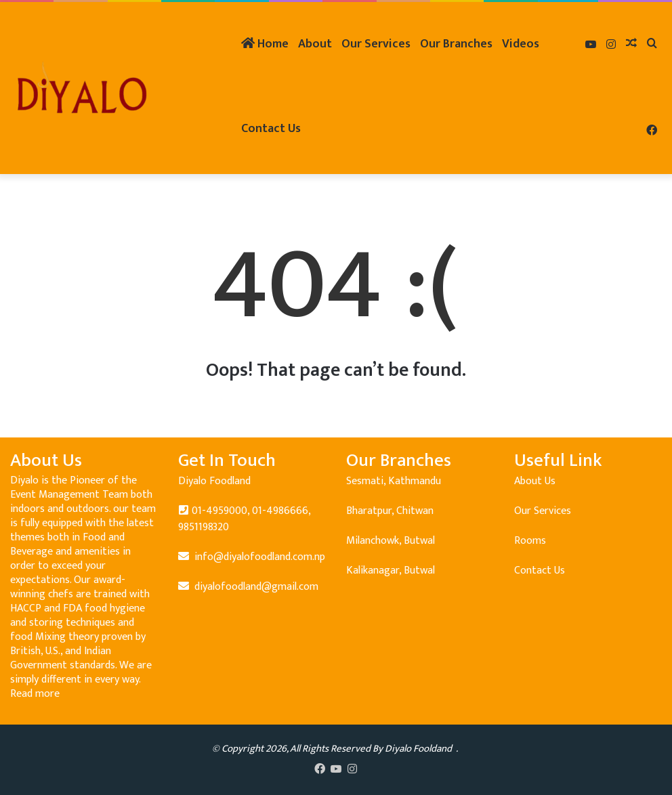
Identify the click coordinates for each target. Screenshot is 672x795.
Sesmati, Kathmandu (394, 481)
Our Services (376, 44)
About (315, 44)
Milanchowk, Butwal (391, 541)
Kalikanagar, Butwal (391, 571)
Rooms (530, 541)
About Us (535, 481)
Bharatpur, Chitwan (390, 511)
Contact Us (271, 129)
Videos (521, 44)
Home (265, 44)
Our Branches (456, 44)
